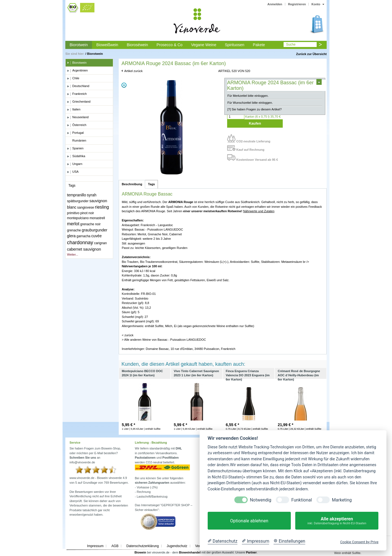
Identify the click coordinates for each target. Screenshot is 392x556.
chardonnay (80, 243)
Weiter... (73, 254)
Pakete (259, 45)
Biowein (140, 552)
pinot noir (87, 213)
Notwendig (261, 500)
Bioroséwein (137, 45)
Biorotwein (79, 45)
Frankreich (77, 94)
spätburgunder (78, 201)
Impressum (95, 546)
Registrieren (297, 4)
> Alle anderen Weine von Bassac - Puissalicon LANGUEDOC (164, 340)
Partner (251, 552)
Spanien (75, 149)
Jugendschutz (177, 546)
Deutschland (78, 86)
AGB (115, 546)
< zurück (128, 335)
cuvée (96, 236)
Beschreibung (132, 184)
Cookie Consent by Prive (359, 542)
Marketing (342, 500)
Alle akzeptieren (337, 521)
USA (73, 172)
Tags (151, 184)
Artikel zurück (133, 71)
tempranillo (76, 195)
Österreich (77, 125)
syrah (92, 195)
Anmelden (275, 4)
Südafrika (76, 156)
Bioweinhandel (190, 552)
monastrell (97, 218)
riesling (102, 207)
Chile (73, 78)
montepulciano (78, 218)
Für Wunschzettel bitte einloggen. (250, 103)
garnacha (83, 236)
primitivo (73, 213)
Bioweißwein (107, 45)
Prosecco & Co (169, 45)
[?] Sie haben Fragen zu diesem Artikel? (255, 109)
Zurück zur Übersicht (311, 54)
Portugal (75, 133)
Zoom (124, 85)
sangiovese (86, 207)
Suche (291, 45)
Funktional (302, 500)
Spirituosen (235, 45)
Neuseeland (78, 117)
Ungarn (75, 164)
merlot (73, 224)
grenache (74, 230)
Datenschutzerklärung (142, 546)
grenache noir (90, 224)
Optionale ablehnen (249, 521)
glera (71, 236)
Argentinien (77, 71)
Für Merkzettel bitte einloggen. (248, 96)
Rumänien (77, 141)
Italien (74, 110)
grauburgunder (95, 230)
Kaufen (255, 123)
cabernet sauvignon (84, 249)
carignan (100, 243)
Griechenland (79, 102)
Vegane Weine (204, 45)
